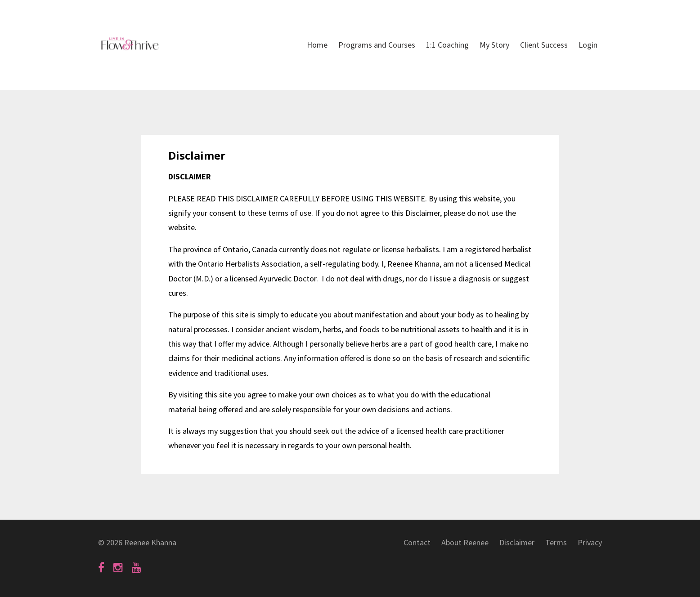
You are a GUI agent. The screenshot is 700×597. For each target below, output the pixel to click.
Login (588, 45)
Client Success (544, 45)
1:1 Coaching (447, 45)
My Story (494, 45)
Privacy (590, 542)
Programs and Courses (377, 45)
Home (317, 45)
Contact (417, 542)
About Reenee (465, 542)
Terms (556, 542)
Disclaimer (517, 542)
